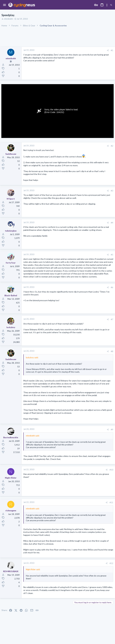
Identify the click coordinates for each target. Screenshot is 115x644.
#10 (111, 470)
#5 (112, 255)
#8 (112, 351)
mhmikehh (8, 19)
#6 (112, 287)
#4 (112, 223)
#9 (112, 430)
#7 (112, 319)
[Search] (111, 5)
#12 (111, 563)
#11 (111, 502)
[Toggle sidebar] (107, 5)
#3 (112, 191)
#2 (112, 146)
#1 (112, 50)
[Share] (108, 50)
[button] (5, 5)
